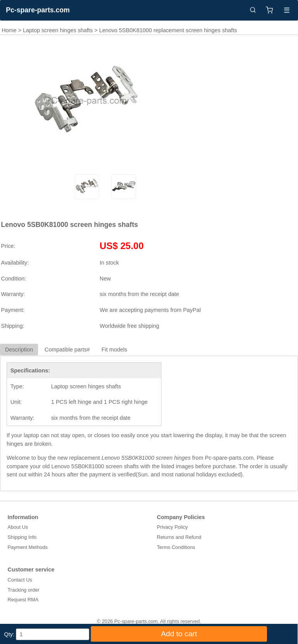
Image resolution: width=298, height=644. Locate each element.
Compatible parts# (67, 350)
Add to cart (179, 634)
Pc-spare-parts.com (38, 10)
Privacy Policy (172, 527)
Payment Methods (28, 547)
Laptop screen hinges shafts (58, 30)
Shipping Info (22, 537)
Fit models (114, 350)
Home (9, 30)
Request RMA (23, 600)
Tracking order (24, 590)
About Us (18, 527)
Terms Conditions (176, 547)
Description (19, 350)
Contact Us (20, 580)
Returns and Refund (179, 537)
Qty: (9, 634)
